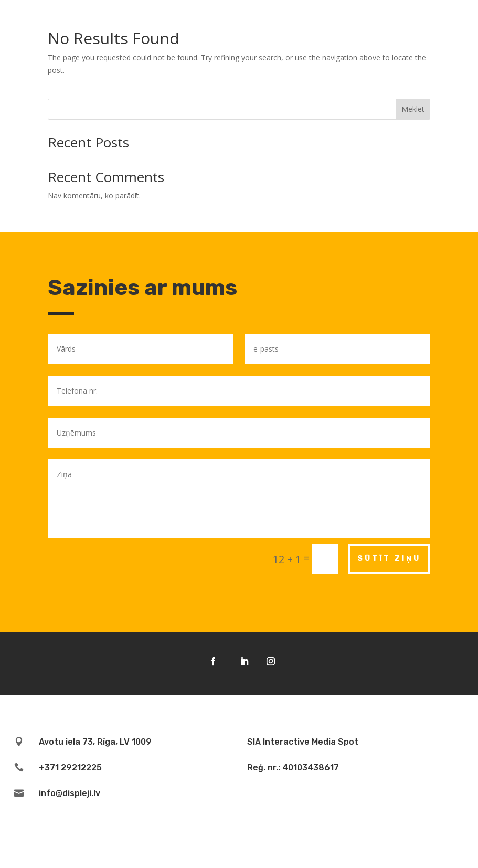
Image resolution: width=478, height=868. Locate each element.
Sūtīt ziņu (389, 559)
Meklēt (413, 109)
